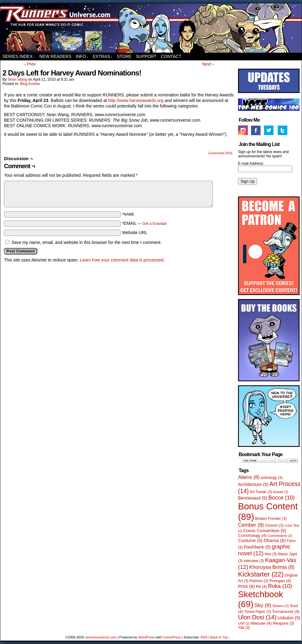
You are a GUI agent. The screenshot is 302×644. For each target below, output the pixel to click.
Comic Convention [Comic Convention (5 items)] (264, 531)
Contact (171, 56)
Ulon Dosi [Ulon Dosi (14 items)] (257, 617)
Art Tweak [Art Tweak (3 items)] (261, 492)
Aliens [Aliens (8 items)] (249, 477)
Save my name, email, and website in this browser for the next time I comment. (87, 242)
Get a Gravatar (155, 224)
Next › (208, 64)
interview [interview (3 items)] (254, 561)
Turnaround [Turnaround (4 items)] (286, 612)
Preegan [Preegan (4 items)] (280, 581)
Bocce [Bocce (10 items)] (281, 498)
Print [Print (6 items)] (246, 586)
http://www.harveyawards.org (136, 100)
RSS (204, 637)
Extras (103, 57)
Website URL (135, 233)
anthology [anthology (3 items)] (272, 478)
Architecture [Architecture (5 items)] (253, 484)
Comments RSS (220, 153)
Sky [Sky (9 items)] (263, 605)
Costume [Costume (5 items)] (250, 541)
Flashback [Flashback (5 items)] (257, 547)
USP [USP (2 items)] (244, 623)
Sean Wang (17, 79)
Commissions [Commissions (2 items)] (280, 536)
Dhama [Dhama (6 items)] (275, 540)
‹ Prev (30, 64)
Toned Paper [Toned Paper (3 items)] (258, 612)
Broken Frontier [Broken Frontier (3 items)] (271, 519)
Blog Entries (30, 84)
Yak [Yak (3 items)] (244, 628)
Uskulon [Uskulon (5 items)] (289, 618)
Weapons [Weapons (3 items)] (284, 623)
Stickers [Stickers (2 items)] (280, 606)
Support (146, 56)
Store (124, 56)
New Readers (55, 56)
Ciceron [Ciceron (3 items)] (274, 525)
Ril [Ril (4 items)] (261, 587)
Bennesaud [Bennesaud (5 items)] (253, 498)
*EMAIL (145, 223)
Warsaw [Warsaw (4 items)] (261, 623)
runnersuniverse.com (151, 28)
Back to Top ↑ (221, 637)
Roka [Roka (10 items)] (280, 586)
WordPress (146, 637)
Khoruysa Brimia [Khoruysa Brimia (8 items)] (272, 567)
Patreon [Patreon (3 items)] (259, 581)
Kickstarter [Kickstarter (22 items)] (261, 574)
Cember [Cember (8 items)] (251, 525)
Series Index (19, 57)
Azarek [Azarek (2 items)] (281, 492)
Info (82, 57)
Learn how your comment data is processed (122, 260)
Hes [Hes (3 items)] (271, 554)
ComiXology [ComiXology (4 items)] (252, 535)
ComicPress (172, 637)
